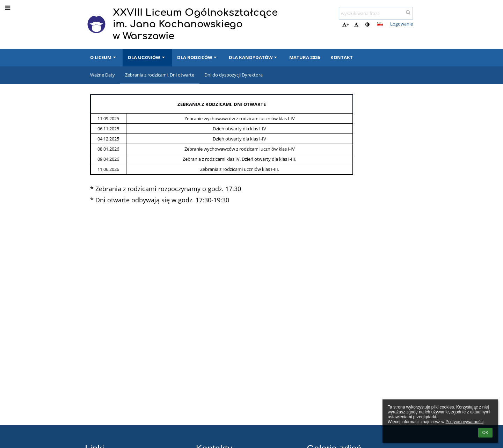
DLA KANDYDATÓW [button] (254, 57)
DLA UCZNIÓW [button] (147, 57)
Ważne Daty (103, 75)
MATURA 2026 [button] (305, 57)
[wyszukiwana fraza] (376, 13)
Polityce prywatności (464, 422)
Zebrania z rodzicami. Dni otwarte (160, 75)
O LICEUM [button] (104, 57)
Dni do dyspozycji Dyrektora (234, 75)
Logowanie (402, 24)
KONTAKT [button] (342, 57)
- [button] (357, 24)
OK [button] (485, 433)
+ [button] (346, 24)
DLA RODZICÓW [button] (198, 57)
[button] (380, 24)
